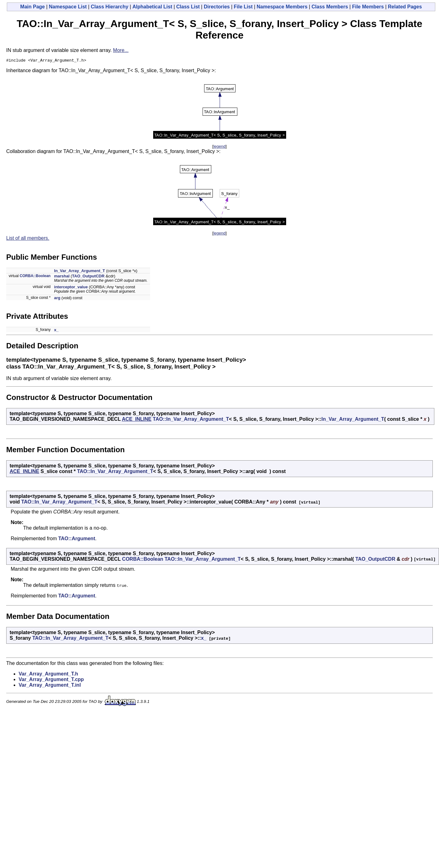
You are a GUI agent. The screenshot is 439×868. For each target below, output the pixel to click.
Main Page (32, 7)
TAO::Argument (77, 539)
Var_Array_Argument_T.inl (50, 686)
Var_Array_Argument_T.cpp (51, 680)
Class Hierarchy (110, 7)
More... (121, 50)
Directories (217, 7)
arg (57, 299)
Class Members (330, 7)
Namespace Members (282, 7)
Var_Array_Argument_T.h (48, 675)
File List (243, 7)
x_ (56, 331)
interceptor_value (71, 288)
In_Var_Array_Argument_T (80, 272)
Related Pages (405, 7)
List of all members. (28, 239)
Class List (188, 7)
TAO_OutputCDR (88, 277)
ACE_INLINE (137, 420)
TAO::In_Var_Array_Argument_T (191, 420)
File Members (368, 7)
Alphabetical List (152, 7)
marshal (62, 277)
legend (219, 147)
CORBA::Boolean (35, 277)
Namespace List (68, 7)
